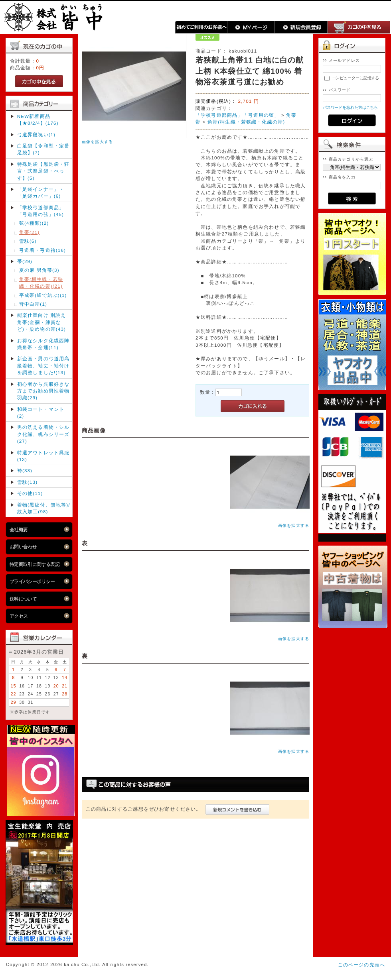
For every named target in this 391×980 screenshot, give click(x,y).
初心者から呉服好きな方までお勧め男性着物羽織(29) (43, 391)
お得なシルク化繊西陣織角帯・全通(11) (43, 344)
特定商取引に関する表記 (35, 564)
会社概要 (19, 529)
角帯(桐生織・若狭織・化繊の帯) (246, 122)
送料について (23, 599)
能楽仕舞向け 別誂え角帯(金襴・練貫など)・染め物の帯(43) (42, 322)
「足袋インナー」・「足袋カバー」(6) (41, 192)
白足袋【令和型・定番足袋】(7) (43, 149)
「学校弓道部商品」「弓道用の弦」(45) (41, 211)
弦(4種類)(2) (34, 223)
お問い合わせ (23, 547)
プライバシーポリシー (32, 581)
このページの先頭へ (361, 965)
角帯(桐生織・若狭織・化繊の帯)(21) (41, 283)
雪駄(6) (28, 241)
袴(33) (25, 470)
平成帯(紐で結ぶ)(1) (43, 295)
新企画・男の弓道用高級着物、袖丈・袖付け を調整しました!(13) (43, 365)
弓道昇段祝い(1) (37, 135)
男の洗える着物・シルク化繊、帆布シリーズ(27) (43, 434)
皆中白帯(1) (33, 304)
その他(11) (30, 493)
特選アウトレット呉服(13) (43, 456)
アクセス (19, 616)
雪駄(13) (28, 482)
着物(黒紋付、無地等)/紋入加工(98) (44, 508)
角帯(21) (30, 232)
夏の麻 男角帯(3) (39, 270)
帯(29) (25, 261)
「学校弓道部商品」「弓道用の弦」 (238, 115)
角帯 (291, 115)
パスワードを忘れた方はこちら (351, 107)
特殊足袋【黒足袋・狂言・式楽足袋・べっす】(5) (43, 171)
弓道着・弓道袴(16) (42, 250)
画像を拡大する (97, 142)
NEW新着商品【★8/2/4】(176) (38, 120)
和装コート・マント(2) (41, 412)
